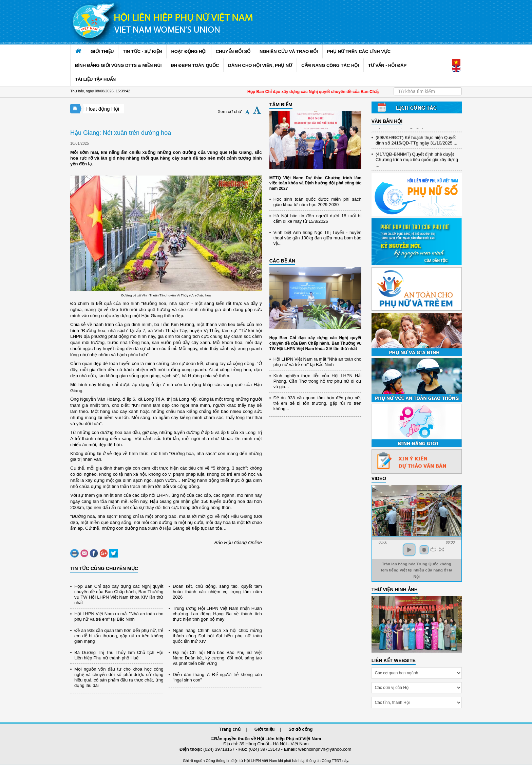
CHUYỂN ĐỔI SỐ (233, 51)
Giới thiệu (265, 729)
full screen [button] (442, 549)
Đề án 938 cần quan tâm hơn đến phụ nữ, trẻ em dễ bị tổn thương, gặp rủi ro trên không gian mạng (119, 636)
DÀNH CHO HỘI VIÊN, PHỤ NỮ (260, 65)
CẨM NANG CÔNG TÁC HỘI (330, 65)
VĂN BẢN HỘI (387, 121)
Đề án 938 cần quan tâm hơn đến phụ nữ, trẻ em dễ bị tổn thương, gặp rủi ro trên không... (317, 403)
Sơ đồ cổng (301, 729)
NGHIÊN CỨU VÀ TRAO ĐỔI (289, 51)
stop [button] (424, 550)
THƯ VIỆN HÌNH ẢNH (395, 589)
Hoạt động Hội (103, 109)
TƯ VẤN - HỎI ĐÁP (387, 65)
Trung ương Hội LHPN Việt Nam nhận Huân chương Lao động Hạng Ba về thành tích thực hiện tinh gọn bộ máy (217, 614)
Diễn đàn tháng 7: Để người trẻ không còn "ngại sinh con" (217, 677)
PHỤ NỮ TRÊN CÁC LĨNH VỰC (359, 51)
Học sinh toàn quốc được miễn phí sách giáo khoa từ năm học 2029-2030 (317, 202)
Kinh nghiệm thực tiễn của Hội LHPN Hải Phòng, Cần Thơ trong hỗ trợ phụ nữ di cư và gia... (317, 381)
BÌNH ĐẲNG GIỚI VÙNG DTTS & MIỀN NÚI (118, 65)
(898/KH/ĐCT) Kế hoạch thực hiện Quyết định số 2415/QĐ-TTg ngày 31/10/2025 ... (416, 142)
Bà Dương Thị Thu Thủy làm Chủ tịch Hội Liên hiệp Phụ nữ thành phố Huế (119, 655)
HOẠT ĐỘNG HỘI (189, 51)
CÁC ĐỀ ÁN (282, 261)
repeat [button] (433, 549)
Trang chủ (230, 729)
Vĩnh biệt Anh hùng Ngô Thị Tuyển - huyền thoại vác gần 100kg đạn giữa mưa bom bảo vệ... (317, 238)
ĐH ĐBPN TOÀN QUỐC (195, 65)
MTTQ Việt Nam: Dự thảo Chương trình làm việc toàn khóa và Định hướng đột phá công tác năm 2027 (315, 183)
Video (379, 478)
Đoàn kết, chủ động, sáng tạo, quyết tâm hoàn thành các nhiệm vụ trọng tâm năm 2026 (217, 592)
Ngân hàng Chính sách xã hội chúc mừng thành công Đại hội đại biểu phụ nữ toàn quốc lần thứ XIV (217, 636)
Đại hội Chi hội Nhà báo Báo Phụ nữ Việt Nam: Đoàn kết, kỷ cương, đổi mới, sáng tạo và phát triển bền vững (217, 658)
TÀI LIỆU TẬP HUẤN (95, 79)
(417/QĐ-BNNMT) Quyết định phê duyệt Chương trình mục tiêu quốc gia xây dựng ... (417, 162)
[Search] (428, 91)
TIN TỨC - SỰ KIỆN (142, 51)
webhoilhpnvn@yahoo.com (325, 749)
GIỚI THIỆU (102, 51)
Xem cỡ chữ (230, 112)
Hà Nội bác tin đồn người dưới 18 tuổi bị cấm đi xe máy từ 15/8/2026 (317, 218)
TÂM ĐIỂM (281, 105)
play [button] (409, 550)
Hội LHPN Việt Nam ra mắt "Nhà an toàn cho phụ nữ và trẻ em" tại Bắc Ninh (119, 616)
